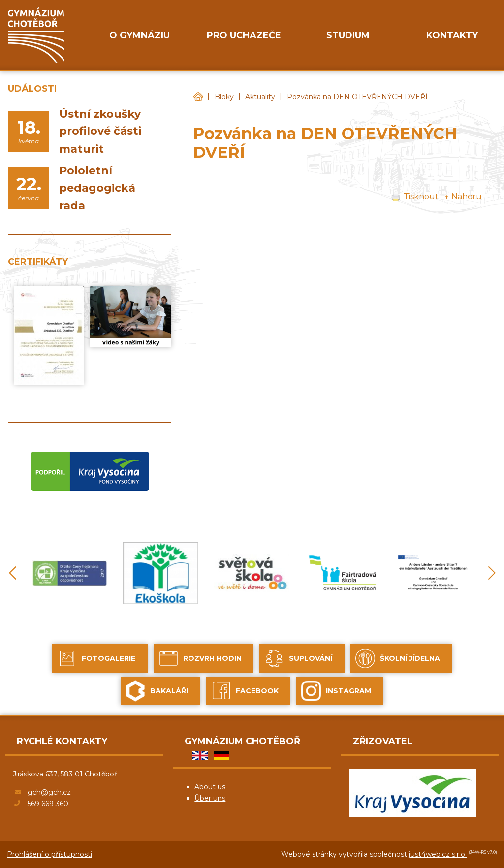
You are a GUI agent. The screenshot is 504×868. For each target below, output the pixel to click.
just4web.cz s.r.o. (438, 854)
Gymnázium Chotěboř (198, 97)
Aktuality (260, 97)
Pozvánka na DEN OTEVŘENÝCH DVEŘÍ (357, 97)
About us (210, 787)
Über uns (210, 798)
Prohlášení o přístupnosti (49, 854)
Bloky (224, 97)
